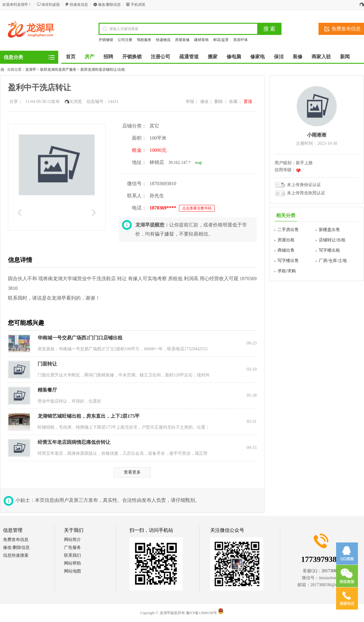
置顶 (248, 102)
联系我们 (72, 555)
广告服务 (72, 547)
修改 (204, 102)
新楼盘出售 (329, 230)
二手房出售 (288, 230)
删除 (219, 102)
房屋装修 (182, 40)
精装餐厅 (47, 390)
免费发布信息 (16, 540)
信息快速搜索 (16, 555)
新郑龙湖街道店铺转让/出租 (103, 70)
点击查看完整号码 (197, 208)
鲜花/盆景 (221, 40)
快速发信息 (79, 5)
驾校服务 (144, 40)
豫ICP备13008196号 (202, 613)
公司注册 (125, 40)
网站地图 (72, 571)
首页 (71, 57)
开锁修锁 (106, 40)
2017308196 (332, 571)
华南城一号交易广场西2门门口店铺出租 (80, 338)
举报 (190, 102)
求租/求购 (287, 271)
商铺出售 (286, 250)
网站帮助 (72, 563)
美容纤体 (241, 40)
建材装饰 (201, 40)
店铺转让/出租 (332, 240)
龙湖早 (31, 70)
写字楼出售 (288, 261)
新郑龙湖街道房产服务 (58, 70)
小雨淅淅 (317, 135)
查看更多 (132, 472)
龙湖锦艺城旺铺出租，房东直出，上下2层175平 (89, 416)
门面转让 (47, 364)
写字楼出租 (329, 250)
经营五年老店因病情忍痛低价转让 (74, 442)
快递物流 (163, 40)
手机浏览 (138, 5)
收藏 (233, 102)
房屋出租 (286, 240)
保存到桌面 (51, 5)
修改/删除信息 (109, 5)
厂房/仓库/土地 (333, 261)
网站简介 (72, 540)
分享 (14, 102)
